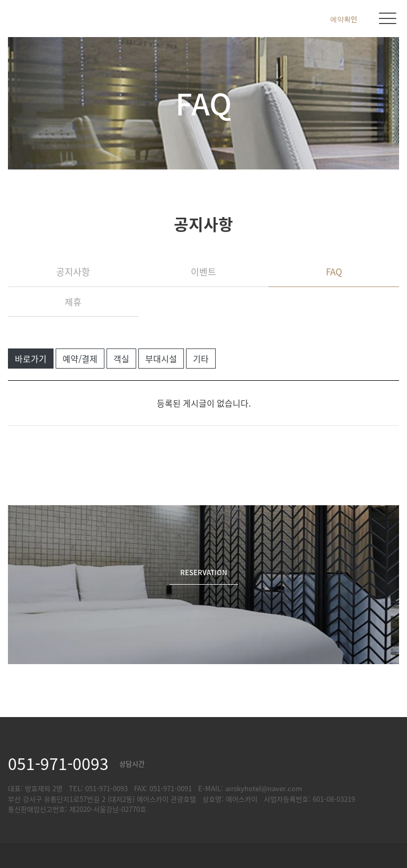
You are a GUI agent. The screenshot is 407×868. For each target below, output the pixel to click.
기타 (201, 359)
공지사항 (73, 271)
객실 (121, 359)
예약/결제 (80, 359)
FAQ (334, 271)
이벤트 (203, 271)
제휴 (73, 302)
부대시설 (161, 359)
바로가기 (31, 359)
